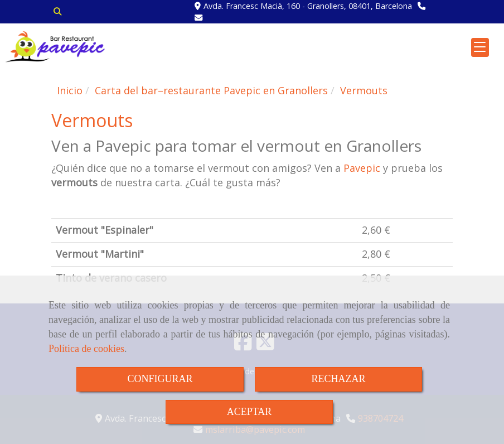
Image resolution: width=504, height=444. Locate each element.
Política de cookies (86, 349)
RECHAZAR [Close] (338, 379)
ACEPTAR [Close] (249, 412)
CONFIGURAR (160, 379)
